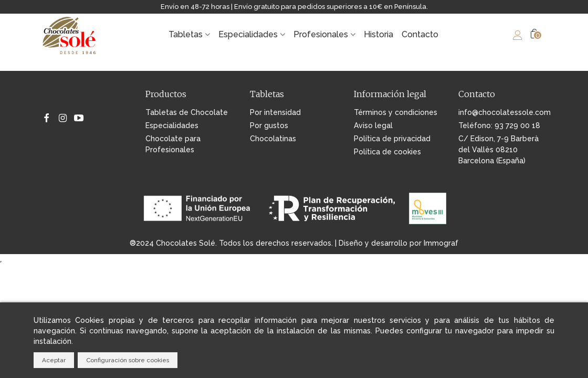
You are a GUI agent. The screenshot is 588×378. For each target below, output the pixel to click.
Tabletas (186, 34)
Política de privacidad (392, 139)
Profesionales (321, 34)
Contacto (420, 34)
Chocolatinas (273, 139)
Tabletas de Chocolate (187, 112)
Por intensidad (275, 112)
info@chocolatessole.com (502, 112)
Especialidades (248, 34)
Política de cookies (387, 152)
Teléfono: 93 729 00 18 (499, 125)
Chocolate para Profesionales (173, 144)
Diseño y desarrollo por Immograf (398, 243)
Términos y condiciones (396, 112)
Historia (379, 34)
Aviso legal (373, 125)
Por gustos (269, 125)
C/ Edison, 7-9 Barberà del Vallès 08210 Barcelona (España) (498, 150)
